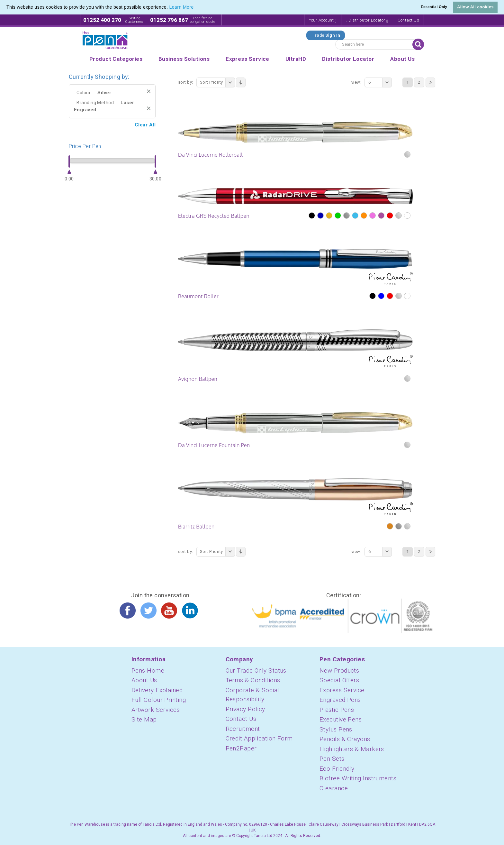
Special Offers (339, 680)
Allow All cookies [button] (475, 7)
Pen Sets (332, 759)
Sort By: (186, 82)
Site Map (144, 719)
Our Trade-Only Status (256, 670)
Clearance (334, 788)
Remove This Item (149, 91)
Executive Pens (341, 719)
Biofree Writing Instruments (358, 778)
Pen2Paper (241, 748)
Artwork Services (156, 710)
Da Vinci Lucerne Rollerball (210, 155)
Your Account (323, 20)
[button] (196, 8)
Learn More (182, 7)
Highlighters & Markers (352, 749)
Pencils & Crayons (345, 739)
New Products (339, 670)
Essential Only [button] (434, 7)
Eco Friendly (337, 769)
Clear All (145, 125)
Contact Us (409, 20)
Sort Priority (217, 82)
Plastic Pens (337, 710)
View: (356, 82)
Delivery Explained (157, 690)
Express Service (342, 690)
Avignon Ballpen (198, 379)
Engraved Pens (340, 700)
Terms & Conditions (253, 680)
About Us (144, 680)
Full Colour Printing (159, 700)
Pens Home (148, 670)
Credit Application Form (259, 738)
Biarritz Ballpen (196, 527)
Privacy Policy (245, 709)
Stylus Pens (336, 729)
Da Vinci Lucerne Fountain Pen (214, 445)
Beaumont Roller (198, 296)
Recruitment (243, 729)
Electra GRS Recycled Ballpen (214, 216)
